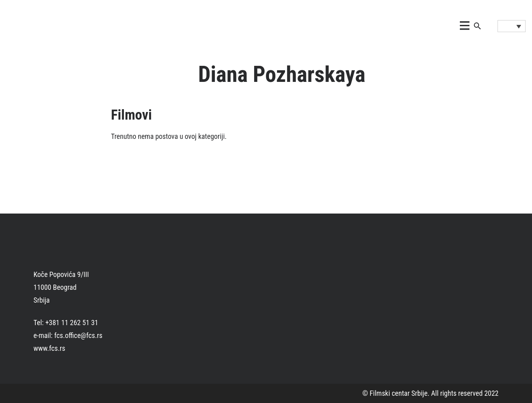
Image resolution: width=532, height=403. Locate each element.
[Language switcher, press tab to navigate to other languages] (512, 26)
